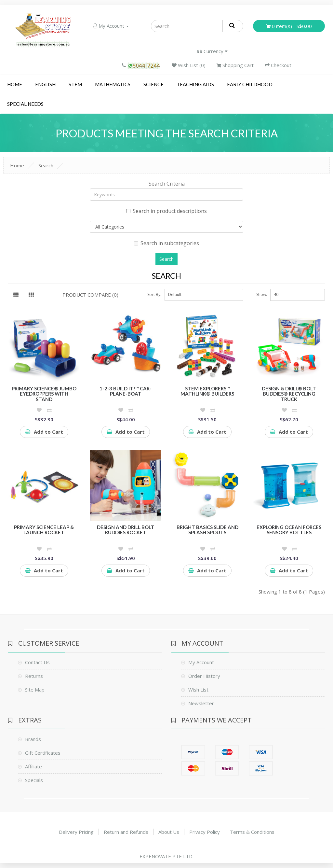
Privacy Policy (205, 832)
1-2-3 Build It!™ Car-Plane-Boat (126, 391)
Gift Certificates (43, 753)
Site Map (35, 690)
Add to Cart (44, 432)
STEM (75, 84)
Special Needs (25, 104)
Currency (212, 51)
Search (46, 165)
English (45, 84)
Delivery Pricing (76, 832)
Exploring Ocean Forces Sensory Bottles (289, 530)
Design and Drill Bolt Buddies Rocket (126, 530)
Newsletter (201, 703)
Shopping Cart (235, 65)
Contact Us (37, 662)
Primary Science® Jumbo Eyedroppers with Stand (44, 394)
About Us (169, 832)
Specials (34, 780)
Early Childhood (250, 84)
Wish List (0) (189, 65)
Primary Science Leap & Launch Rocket (44, 530)
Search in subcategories (166, 243)
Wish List (198, 690)
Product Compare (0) (90, 295)
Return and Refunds (126, 832)
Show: (262, 294)
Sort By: (154, 294)
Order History (204, 676)
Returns (34, 676)
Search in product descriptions (166, 211)
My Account (111, 26)
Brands (33, 739)
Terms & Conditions (252, 832)
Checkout (278, 65)
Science (153, 84)
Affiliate (33, 766)
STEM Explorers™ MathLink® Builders (207, 391)
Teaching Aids (195, 84)
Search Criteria (167, 184)
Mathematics (113, 84)
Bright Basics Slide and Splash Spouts (207, 530)
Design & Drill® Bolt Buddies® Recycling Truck (289, 394)
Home (15, 84)
